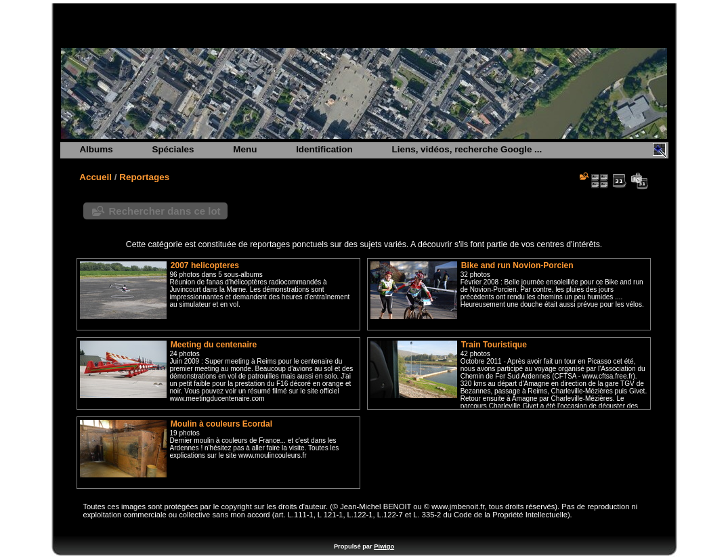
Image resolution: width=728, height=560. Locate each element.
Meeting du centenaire (214, 345)
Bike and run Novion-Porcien (517, 265)
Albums (96, 149)
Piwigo (384, 546)
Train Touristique (494, 345)
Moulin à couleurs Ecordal (221, 424)
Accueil (95, 177)
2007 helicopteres (205, 265)
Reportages (144, 177)
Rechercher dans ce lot (165, 211)
